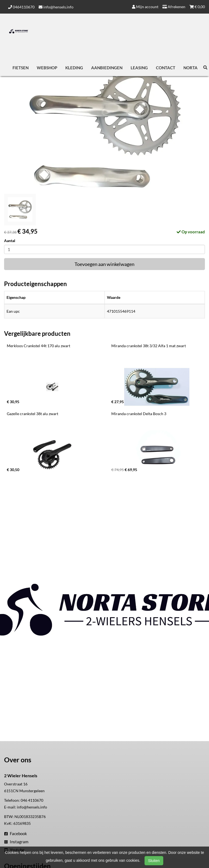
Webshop (47, 68)
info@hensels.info (56, 7)
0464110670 (21, 7)
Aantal (10, 241)
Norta (190, 68)
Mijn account (145, 7)
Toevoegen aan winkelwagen (104, 264)
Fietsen (21, 68)
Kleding (74, 68)
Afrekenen (174, 7)
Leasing (139, 68)
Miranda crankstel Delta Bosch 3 (139, 414)
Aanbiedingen (107, 68)
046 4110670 (32, 800)
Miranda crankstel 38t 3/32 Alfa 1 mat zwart (149, 346)
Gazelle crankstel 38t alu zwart (33, 414)
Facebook (16, 833)
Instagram (16, 842)
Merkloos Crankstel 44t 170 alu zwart (39, 346)
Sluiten (154, 861)
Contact (166, 68)
